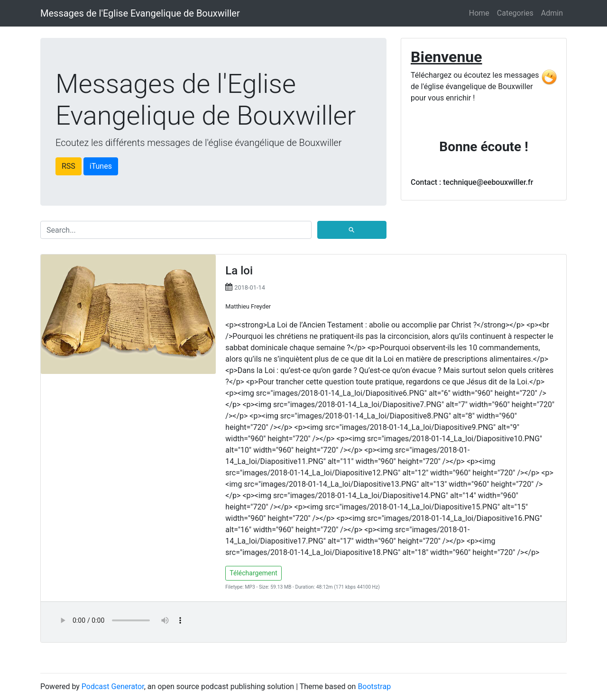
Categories (515, 13)
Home (479, 13)
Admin (552, 13)
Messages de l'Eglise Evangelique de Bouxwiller (140, 13)
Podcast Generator (113, 686)
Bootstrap (374, 686)
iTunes (101, 166)
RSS (69, 166)
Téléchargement (253, 573)
